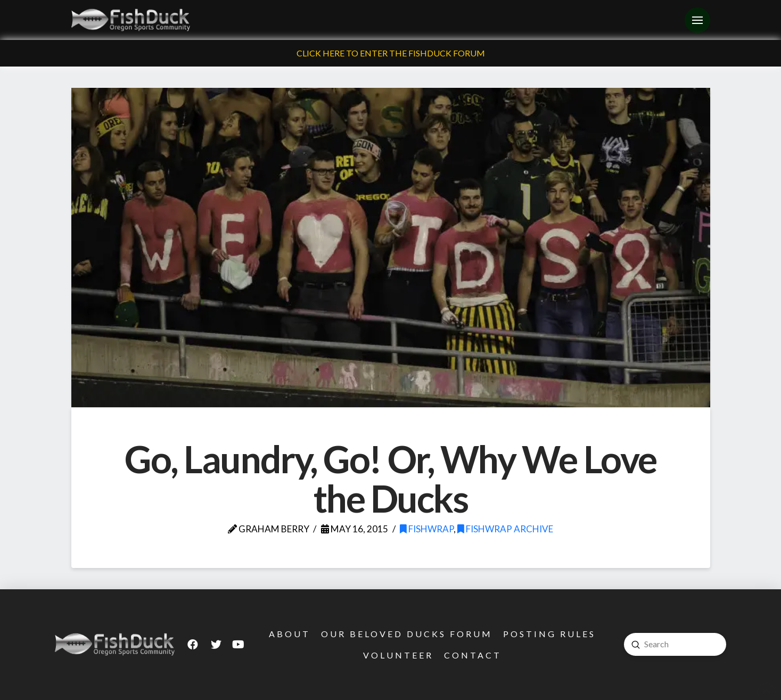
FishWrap (427, 529)
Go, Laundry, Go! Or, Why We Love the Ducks (390, 479)
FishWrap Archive (505, 529)
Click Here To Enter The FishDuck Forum (391, 53)
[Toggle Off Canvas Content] (697, 20)
